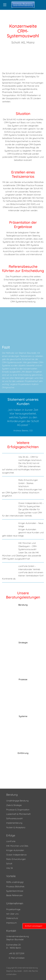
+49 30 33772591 (16, 953)
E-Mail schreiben (17, 958)
